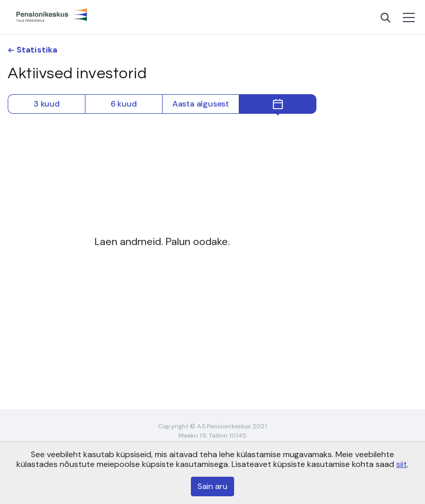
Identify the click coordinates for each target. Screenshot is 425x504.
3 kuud (47, 104)
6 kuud (124, 104)
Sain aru (213, 486)
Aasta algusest (201, 104)
